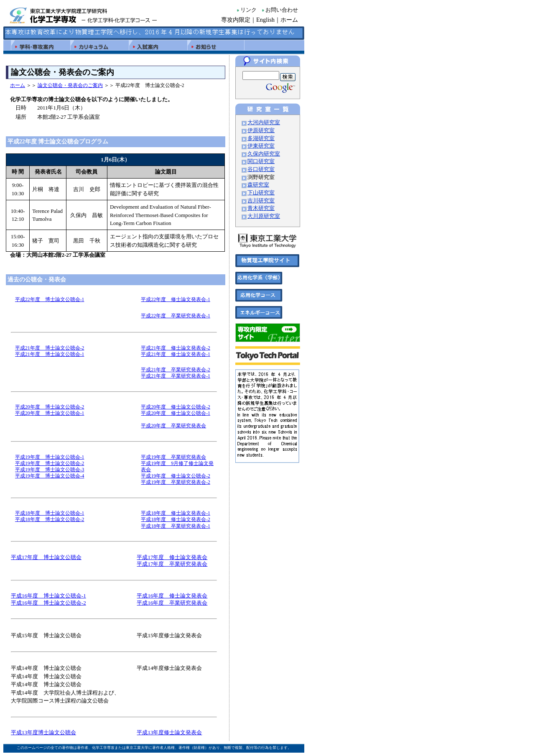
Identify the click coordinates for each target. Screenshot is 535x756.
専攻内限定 (236, 20)
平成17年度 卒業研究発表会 (172, 564)
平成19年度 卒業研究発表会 (173, 457)
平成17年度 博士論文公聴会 (46, 557)
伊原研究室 (261, 130)
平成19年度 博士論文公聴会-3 (50, 470)
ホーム (289, 20)
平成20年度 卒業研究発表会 (173, 426)
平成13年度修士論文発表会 (169, 732)
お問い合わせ (282, 10)
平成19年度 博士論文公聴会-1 (50, 457)
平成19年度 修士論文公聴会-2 (175, 476)
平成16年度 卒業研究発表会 (172, 603)
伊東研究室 (261, 146)
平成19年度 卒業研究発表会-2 (175, 482)
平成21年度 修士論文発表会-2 (175, 348)
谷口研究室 (261, 169)
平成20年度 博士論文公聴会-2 (50, 407)
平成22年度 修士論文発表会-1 (175, 300)
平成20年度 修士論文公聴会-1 (175, 413)
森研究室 (258, 185)
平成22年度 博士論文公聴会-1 (50, 300)
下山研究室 (261, 193)
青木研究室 (261, 208)
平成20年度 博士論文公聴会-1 (50, 413)
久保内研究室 (264, 154)
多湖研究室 (261, 138)
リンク (248, 10)
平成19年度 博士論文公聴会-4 (50, 476)
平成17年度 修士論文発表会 (172, 557)
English (265, 20)
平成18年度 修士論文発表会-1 (175, 513)
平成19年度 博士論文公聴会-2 (50, 464)
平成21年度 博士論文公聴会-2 (50, 348)
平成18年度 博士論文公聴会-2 (50, 520)
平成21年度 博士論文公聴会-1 (50, 354)
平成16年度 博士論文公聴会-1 (48, 596)
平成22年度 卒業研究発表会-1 (175, 316)
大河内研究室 (264, 123)
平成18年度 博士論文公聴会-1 (50, 513)
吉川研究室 (261, 201)
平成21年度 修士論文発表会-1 (175, 354)
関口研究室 (261, 161)
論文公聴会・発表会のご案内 (70, 85)
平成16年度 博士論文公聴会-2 (48, 603)
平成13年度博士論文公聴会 (43, 732)
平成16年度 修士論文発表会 (172, 596)
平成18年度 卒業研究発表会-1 (175, 526)
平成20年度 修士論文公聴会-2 (175, 407)
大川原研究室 (264, 216)
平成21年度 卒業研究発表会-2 (175, 370)
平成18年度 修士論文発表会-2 (175, 520)
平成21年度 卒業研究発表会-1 (175, 376)
